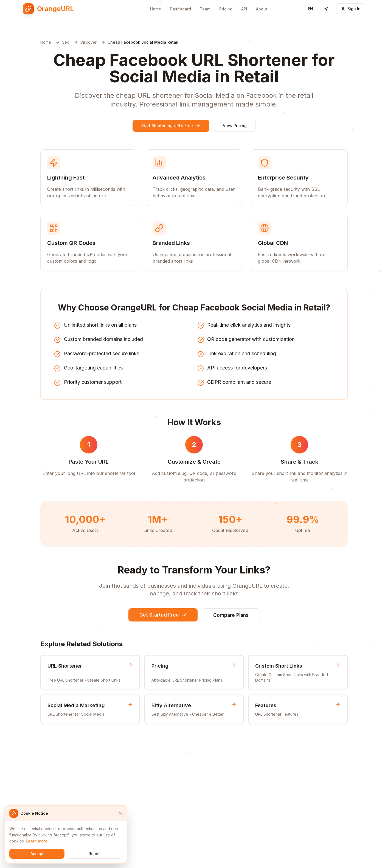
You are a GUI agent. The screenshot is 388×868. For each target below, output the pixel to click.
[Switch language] (310, 9)
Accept (37, 854)
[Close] (120, 813)
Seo (66, 42)
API (244, 9)
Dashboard (180, 9)
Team (205, 9)
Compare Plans (231, 615)
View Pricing (235, 126)
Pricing (226, 9)
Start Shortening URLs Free (171, 126)
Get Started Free (163, 615)
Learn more (37, 841)
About (262, 9)
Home (156, 9)
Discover (88, 42)
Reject (95, 854)
